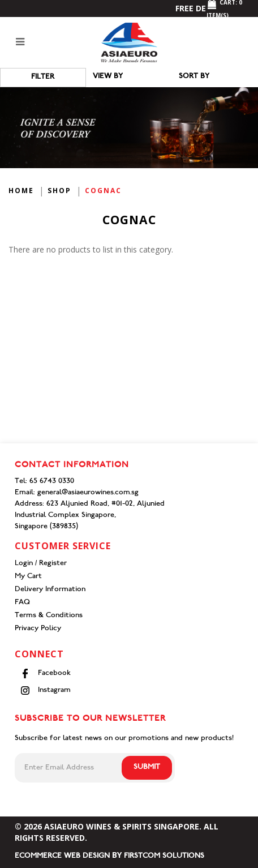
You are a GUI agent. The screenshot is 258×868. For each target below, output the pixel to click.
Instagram (46, 690)
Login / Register (41, 564)
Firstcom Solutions (164, 856)
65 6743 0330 (52, 482)
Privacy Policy (38, 629)
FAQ (22, 603)
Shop (59, 191)
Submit (147, 767)
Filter (43, 77)
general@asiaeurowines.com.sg (88, 493)
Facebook (46, 674)
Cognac (103, 191)
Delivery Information (50, 590)
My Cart (28, 577)
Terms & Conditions (49, 616)
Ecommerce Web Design (62, 856)
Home (21, 191)
